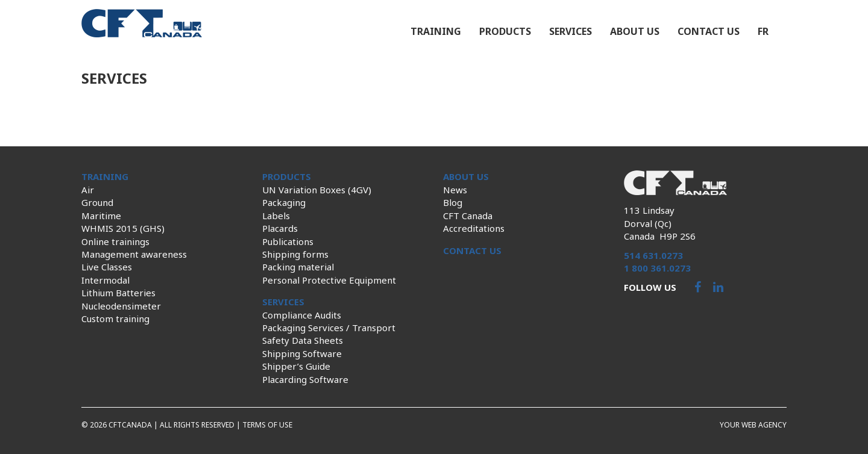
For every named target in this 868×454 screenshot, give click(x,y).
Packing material (298, 267)
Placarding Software (305, 379)
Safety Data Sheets (303, 340)
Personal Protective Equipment (329, 280)
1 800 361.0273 (657, 268)
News (455, 190)
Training (436, 31)
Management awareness (134, 254)
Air (88, 190)
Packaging (284, 202)
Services (571, 31)
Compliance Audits (302, 315)
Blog (453, 202)
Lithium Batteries (118, 293)
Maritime (101, 216)
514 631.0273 (653, 255)
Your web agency (753, 425)
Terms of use (267, 425)
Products (505, 31)
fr (763, 31)
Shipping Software (302, 353)
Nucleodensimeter (121, 306)
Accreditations (474, 228)
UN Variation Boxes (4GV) (317, 190)
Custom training (115, 319)
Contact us (709, 31)
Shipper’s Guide (296, 366)
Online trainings (115, 241)
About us (635, 31)
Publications (288, 241)
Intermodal (105, 280)
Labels (276, 216)
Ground (97, 202)
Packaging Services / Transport (329, 328)
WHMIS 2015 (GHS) (123, 228)
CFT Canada (468, 216)
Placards (280, 228)
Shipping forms (295, 254)
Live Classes (107, 267)
